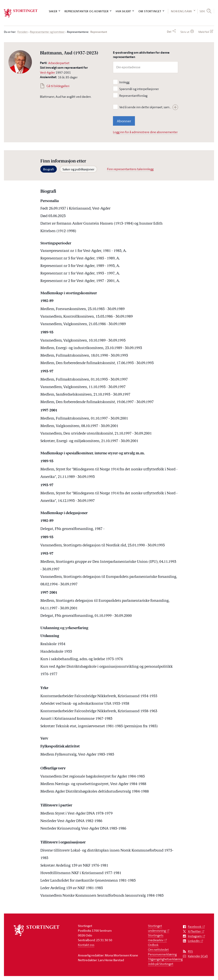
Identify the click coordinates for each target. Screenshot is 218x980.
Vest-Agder (47, 72)
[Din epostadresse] (145, 67)
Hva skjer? (123, 11)
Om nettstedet (158, 950)
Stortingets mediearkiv (156, 938)
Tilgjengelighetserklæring (165, 959)
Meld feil (204, 32)
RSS (190, 951)
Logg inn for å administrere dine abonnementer (145, 132)
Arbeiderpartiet (59, 63)
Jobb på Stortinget (161, 964)
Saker (53, 11)
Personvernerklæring (162, 954)
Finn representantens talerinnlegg (130, 169)
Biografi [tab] (49, 169)
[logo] (21, 13)
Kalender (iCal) (198, 956)
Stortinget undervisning (157, 928)
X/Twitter (194, 931)
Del (169, 32)
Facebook (195, 927)
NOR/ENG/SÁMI (182, 11)
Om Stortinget (150, 11)
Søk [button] (202, 11)
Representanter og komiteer (87, 11)
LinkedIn (194, 941)
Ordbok (153, 945)
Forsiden (23, 32)
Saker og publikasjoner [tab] (78, 169)
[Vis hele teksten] (175, 107)
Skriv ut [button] (185, 32)
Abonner (124, 121)
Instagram (195, 936)
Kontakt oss (86, 945)
